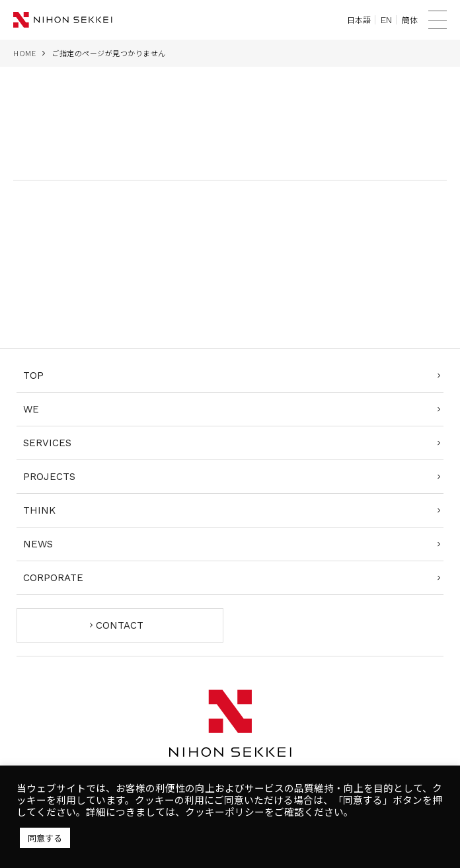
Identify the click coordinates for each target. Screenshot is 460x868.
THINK (39, 510)
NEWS (38, 544)
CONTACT (120, 625)
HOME (24, 53)
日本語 (359, 20)
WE (31, 409)
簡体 (410, 20)
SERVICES (47, 443)
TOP (33, 375)
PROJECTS (49, 477)
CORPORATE (53, 578)
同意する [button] (45, 838)
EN (386, 20)
